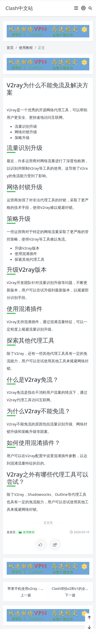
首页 (10, 48)
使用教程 (26, 48)
